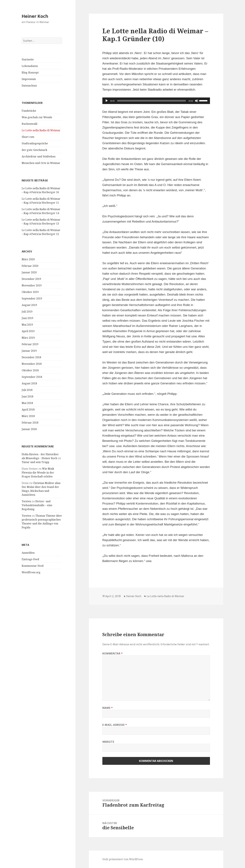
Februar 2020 (30, 266)
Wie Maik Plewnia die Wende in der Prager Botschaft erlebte (38, 473)
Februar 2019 (30, 344)
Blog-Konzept (30, 72)
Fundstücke (29, 111)
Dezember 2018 (31, 357)
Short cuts (28, 137)
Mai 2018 (27, 403)
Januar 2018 (29, 429)
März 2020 (28, 259)
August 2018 (29, 383)
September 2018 (32, 377)
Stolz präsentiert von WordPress (123, 859)
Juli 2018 (27, 390)
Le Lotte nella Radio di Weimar (41, 130)
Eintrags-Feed (30, 559)
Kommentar (113, 653)
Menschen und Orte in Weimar (41, 163)
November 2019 (32, 285)
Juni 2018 (27, 396)
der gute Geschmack (34, 150)
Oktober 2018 (30, 370)
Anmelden (28, 553)
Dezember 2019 (31, 279)
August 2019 (29, 305)
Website (108, 742)
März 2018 (28, 416)
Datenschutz (29, 86)
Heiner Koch (35, 16)
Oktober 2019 (30, 292)
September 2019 (32, 298)
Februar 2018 (30, 422)
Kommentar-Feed (33, 566)
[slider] (152, 101)
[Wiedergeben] (107, 101)
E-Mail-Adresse (115, 725)
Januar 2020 (29, 272)
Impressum (29, 79)
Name (108, 708)
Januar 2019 (29, 351)
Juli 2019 (27, 311)
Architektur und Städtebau (39, 156)
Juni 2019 (27, 318)
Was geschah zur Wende (37, 117)
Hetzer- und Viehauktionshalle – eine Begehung (37, 505)
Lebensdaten (30, 66)
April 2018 (28, 409)
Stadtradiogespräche (35, 143)
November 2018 (32, 364)
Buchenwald (30, 124)
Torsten (26, 501)
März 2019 (28, 338)
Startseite (28, 59)
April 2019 (28, 331)
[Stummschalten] (197, 101)
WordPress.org (31, 572)
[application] (156, 101)
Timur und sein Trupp (35, 462)
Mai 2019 (27, 324)
